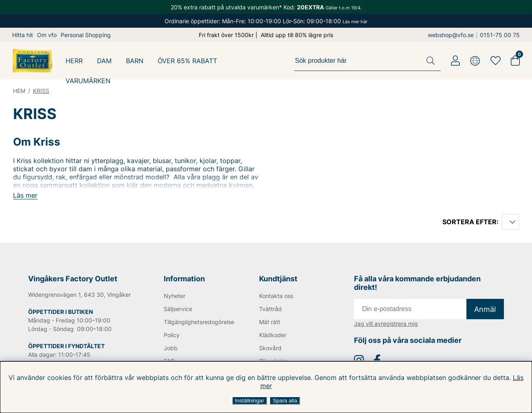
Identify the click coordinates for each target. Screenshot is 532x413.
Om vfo (47, 35)
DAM (104, 61)
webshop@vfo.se (451, 35)
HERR (74, 61)
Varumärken (88, 81)
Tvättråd (270, 309)
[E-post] (410, 309)
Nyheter (175, 296)
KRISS (41, 91)
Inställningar (250, 401)
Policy (172, 335)
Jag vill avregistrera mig (386, 324)
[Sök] (367, 61)
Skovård (270, 348)
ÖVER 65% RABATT (187, 61)
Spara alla (285, 401)
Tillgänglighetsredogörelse (198, 322)
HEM (19, 91)
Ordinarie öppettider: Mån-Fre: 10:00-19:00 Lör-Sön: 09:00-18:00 (266, 21)
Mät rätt (270, 322)
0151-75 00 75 (500, 35)
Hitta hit (23, 35)
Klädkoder (273, 335)
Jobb (171, 348)
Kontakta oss (276, 296)
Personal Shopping (86, 35)
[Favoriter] (496, 61)
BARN (135, 61)
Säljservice (178, 309)
